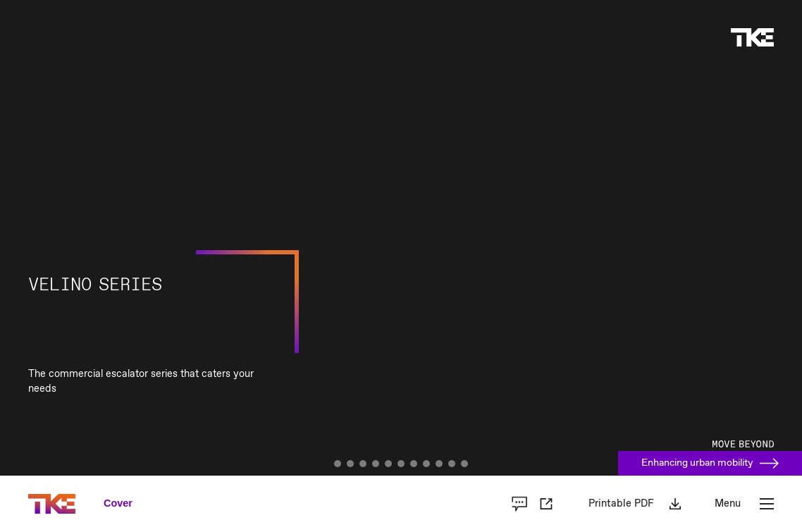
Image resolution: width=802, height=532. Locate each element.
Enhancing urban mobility (710, 463)
